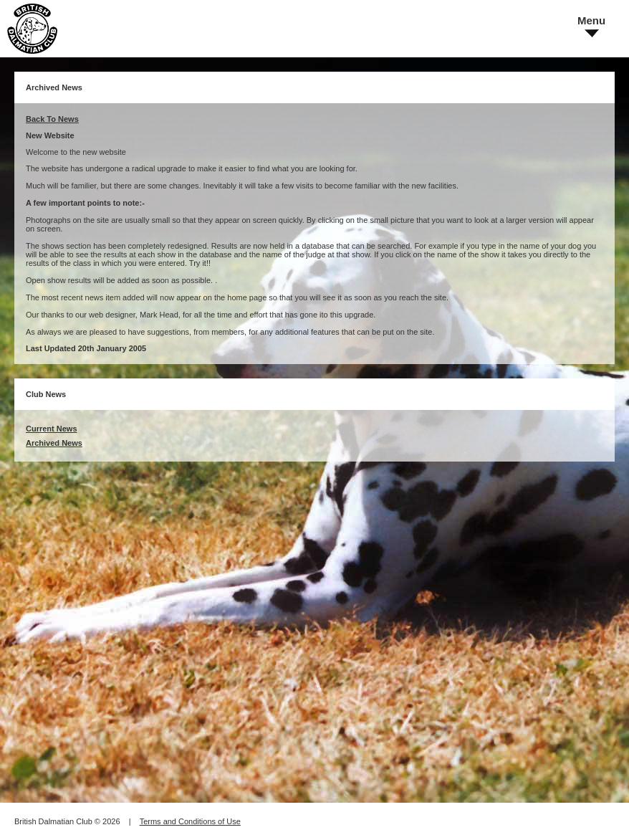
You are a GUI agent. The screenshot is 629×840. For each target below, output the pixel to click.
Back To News (52, 119)
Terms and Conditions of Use (190, 821)
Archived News (54, 443)
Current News (52, 429)
